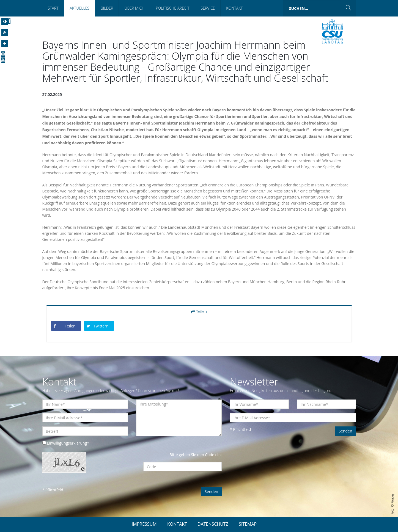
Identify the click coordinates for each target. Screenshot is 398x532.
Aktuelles (80, 8)
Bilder (107, 8)
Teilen (199, 312)
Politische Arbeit (172, 8)
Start (53, 8)
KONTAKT (177, 524)
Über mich (134, 8)
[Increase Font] (5, 44)
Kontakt (234, 8)
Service (208, 8)
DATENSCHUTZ (213, 524)
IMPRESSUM (144, 524)
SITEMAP (248, 524)
